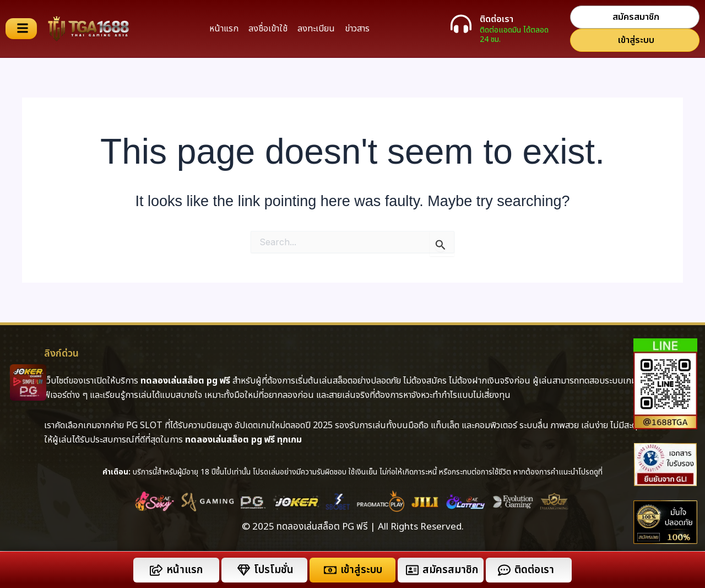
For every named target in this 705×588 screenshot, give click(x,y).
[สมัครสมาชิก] (412, 570)
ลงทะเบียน (316, 29)
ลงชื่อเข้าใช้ (268, 29)
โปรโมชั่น (274, 570)
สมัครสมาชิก (450, 570)
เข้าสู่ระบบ (361, 570)
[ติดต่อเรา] (461, 24)
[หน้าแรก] (156, 570)
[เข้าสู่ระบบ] (330, 570)
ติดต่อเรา (497, 19)
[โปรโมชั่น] (244, 570)
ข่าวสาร (357, 29)
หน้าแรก (224, 29)
